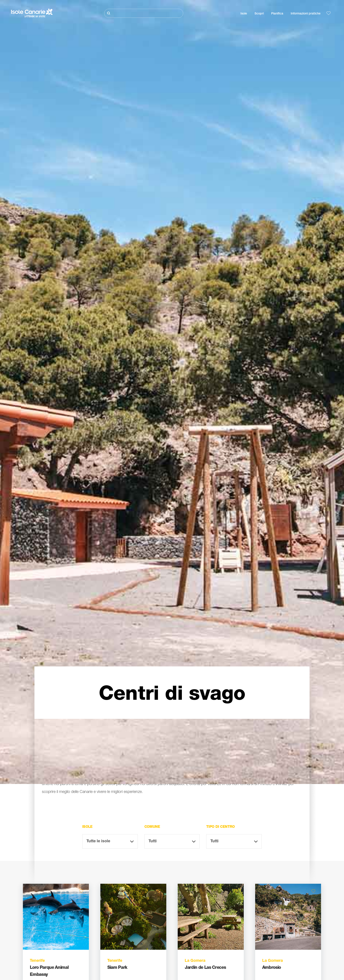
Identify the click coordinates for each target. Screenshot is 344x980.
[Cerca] (144, 13)
